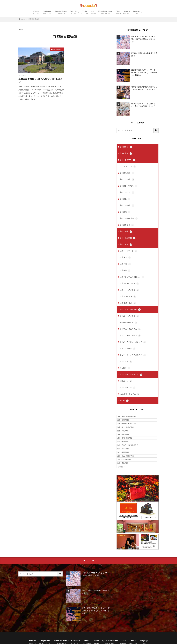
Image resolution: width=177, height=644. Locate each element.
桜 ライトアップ (128, 167)
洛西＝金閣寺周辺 (123, 452)
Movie (118, 12)
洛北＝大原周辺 (123, 442)
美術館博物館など (58, 49)
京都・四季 (126, 232)
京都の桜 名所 (127, 180)
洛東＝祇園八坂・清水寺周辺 (127, 416)
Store (93, 12)
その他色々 (121, 467)
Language (137, 12)
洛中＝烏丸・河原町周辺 (125, 427)
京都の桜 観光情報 (129, 219)
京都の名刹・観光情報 (130, 310)
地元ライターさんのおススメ (133, 355)
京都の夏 (125, 199)
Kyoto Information (105, 12)
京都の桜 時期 (127, 206)
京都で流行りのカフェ (130, 329)
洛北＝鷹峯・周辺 (123, 449)
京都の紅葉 (126, 245)
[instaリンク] (88, 561)
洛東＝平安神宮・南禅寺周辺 (127, 424)
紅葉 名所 (125, 258)
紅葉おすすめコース (129, 284)
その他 (124, 401)
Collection (74, 12)
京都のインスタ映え (129, 316)
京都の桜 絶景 (127, 173)
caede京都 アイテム (130, 394)
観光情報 (125, 368)
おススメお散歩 (128, 349)
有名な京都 (126, 154)
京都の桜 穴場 (127, 193)
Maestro (36, 12)
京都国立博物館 (34, 19)
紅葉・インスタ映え (129, 290)
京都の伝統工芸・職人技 (131, 375)
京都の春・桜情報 (128, 186)
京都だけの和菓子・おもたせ (133, 342)
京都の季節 (126, 147)
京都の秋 (125, 212)
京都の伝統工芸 (128, 388)
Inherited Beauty (61, 12)
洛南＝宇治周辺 (123, 463)
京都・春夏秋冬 (128, 160)
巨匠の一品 (126, 381)
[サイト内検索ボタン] (156, 130)
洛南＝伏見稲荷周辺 (124, 460)
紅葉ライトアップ (128, 251)
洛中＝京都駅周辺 (123, 434)
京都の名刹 (126, 362)
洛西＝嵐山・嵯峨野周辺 (125, 456)
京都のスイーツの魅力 (130, 336)
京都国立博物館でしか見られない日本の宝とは (41, 80)
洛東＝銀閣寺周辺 (123, 420)
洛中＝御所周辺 (123, 431)
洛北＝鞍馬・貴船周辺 (125, 438)
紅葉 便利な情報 (128, 297)
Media (85, 12)
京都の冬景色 (127, 225)
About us (127, 12)
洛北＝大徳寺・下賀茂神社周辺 (128, 445)
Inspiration (47, 12)
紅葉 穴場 (125, 264)
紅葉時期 (125, 271)
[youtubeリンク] (93, 561)
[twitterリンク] (84, 561)
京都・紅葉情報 (128, 238)
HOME (23, 19)
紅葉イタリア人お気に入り (132, 277)
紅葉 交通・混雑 (128, 303)
